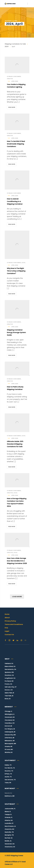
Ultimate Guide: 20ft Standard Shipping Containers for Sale (15, 444)
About (7, 618)
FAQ (6, 628)
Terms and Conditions (14, 624)
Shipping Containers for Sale (15, 44)
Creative (10, 79)
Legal (7, 631)
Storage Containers (14, 76)
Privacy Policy (10, 621)
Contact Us (9, 635)
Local (24, 263)
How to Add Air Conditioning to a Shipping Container (15, 201)
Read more (12, 108)
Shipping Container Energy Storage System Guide (16, 332)
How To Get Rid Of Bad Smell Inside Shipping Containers (16, 144)
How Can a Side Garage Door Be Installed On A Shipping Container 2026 (17, 561)
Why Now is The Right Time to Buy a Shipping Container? (16, 271)
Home (7, 614)
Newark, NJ (8, 793)
